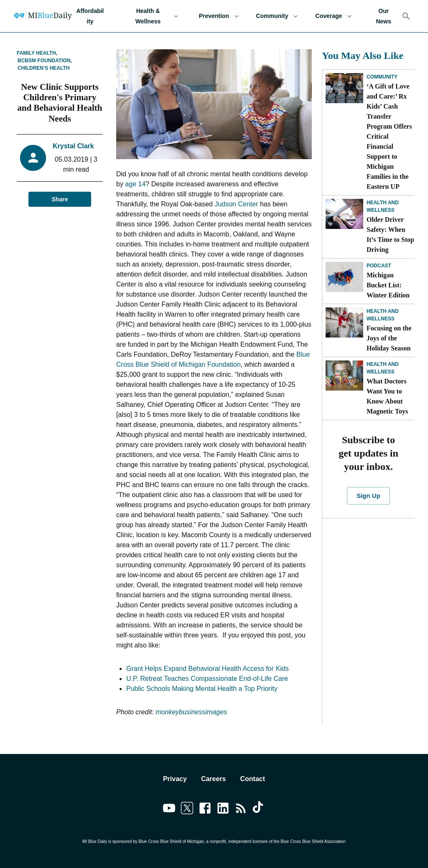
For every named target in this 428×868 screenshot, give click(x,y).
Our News (383, 16)
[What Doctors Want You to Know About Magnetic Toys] (344, 376)
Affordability (90, 16)
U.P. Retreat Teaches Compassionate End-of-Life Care (207, 679)
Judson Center (236, 204)
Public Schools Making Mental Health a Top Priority (202, 689)
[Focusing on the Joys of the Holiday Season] (344, 322)
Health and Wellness (383, 206)
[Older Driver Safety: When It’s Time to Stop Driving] (344, 214)
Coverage (334, 16)
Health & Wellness (153, 16)
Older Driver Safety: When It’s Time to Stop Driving (390, 235)
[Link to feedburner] (241, 810)
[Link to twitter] (187, 810)
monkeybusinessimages (191, 712)
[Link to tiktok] (259, 810)
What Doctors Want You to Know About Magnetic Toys (387, 396)
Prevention (219, 16)
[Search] (406, 16)
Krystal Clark (73, 146)
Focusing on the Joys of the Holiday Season (389, 338)
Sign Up (368, 496)
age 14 (135, 184)
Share (60, 199)
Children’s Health (43, 68)
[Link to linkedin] (223, 810)
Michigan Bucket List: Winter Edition (388, 285)
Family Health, (37, 53)
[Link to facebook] (205, 810)
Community (277, 16)
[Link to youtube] (169, 810)
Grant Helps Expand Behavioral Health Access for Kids (208, 669)
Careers (214, 779)
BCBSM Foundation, (45, 61)
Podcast (379, 266)
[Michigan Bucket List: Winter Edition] (344, 277)
